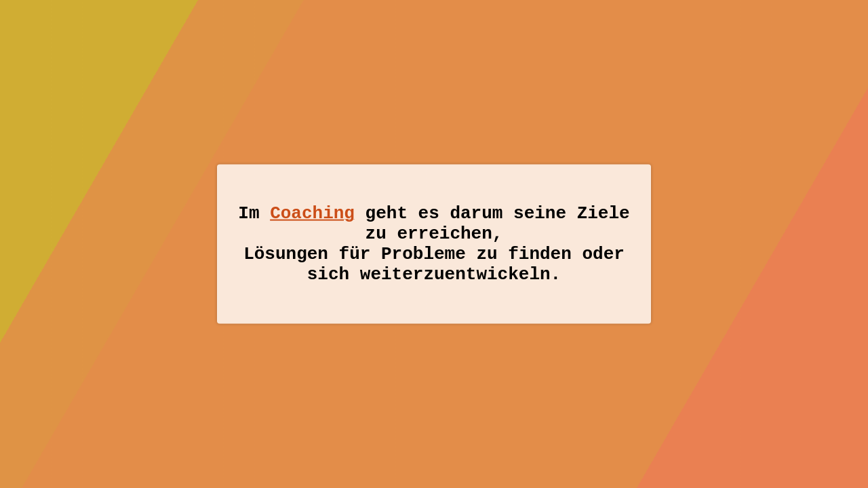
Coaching (312, 207)
